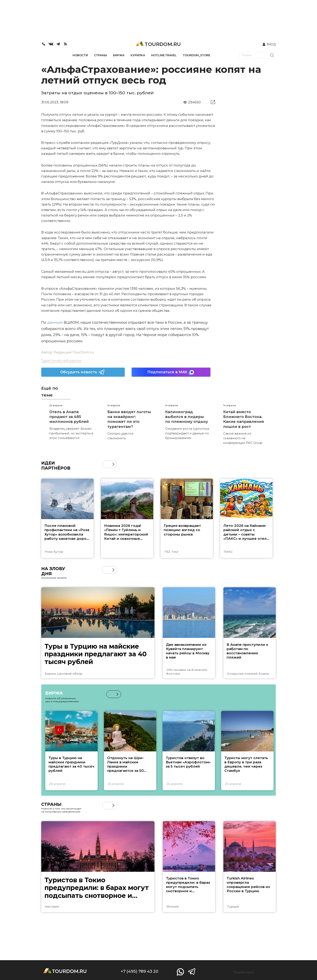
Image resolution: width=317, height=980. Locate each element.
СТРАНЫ (100, 55)
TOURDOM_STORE (197, 55)
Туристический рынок (61, 361)
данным (54, 322)
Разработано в (244, 972)
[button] (113, 464)
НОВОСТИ (80, 55)
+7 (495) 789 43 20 (139, 971)
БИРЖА (119, 55)
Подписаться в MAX (171, 372)
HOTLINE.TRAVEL (164, 55)
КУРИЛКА (138, 55)
